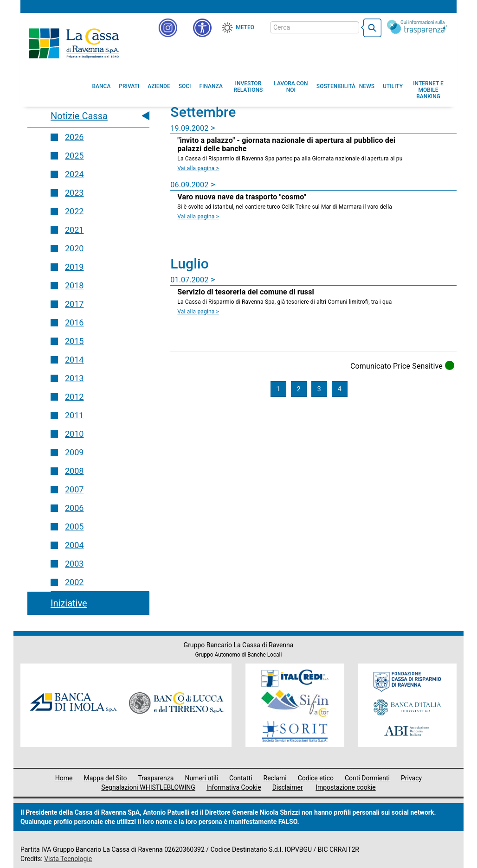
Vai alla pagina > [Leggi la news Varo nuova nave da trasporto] (198, 217)
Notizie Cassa (79, 116)
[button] (202, 28)
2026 (74, 137)
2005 (74, 527)
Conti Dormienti (367, 778)
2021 (74, 230)
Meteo (245, 27)
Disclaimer (288, 787)
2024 (74, 174)
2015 (74, 341)
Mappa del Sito (105, 778)
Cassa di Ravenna (74, 43)
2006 (74, 508)
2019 (74, 267)
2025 (74, 156)
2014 (74, 360)
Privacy (411, 778)
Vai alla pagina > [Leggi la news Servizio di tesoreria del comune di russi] (198, 312)
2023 (74, 193)
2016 (74, 322)
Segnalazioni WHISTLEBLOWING (148, 787)
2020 (74, 248)
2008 (74, 471)
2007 (74, 489)
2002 (74, 582)
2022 (74, 211)
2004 (74, 545)
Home (64, 778)
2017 (74, 304)
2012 (74, 397)
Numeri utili (201, 778)
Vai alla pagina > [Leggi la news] (198, 168)
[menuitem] (102, 86)
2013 (74, 378)
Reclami (275, 778)
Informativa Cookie (234, 787)
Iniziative (69, 603)
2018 (74, 285)
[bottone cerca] (371, 28)
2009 (74, 452)
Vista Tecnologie (68, 859)
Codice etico (316, 778)
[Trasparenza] (417, 27)
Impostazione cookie (346, 787)
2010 (74, 434)
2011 (74, 415)
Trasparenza (156, 778)
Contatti (241, 778)
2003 (74, 564)
